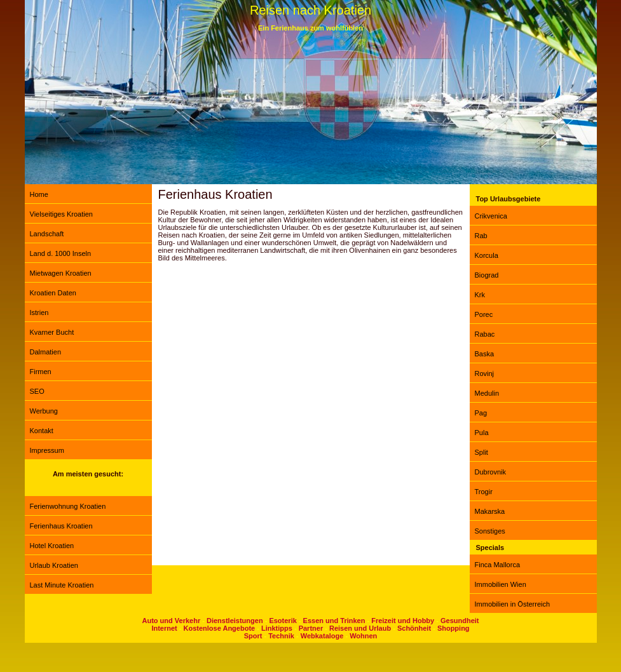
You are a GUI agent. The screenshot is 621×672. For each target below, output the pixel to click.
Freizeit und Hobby (403, 621)
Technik (281, 636)
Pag (481, 413)
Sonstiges (490, 531)
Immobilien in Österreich (513, 604)
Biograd (487, 275)
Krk (480, 295)
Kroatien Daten (53, 293)
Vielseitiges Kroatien (61, 214)
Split (481, 452)
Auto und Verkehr (172, 621)
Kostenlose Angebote (220, 628)
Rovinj (485, 373)
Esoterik (283, 621)
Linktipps (277, 628)
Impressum (47, 450)
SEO (37, 391)
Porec (484, 314)
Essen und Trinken (334, 621)
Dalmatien (46, 352)
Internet (164, 628)
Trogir (484, 492)
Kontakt (42, 431)
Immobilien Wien (501, 584)
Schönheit (414, 628)
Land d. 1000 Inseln (61, 253)
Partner (311, 628)
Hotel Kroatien (52, 546)
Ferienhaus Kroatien (61, 526)
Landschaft (47, 234)
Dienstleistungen (235, 621)
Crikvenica (491, 216)
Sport (253, 636)
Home (39, 194)
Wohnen (363, 636)
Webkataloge (322, 636)
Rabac (485, 334)
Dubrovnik (491, 472)
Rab (481, 236)
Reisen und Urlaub (360, 628)
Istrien (39, 312)
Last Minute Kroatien (62, 585)
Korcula (487, 255)
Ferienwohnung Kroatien (68, 506)
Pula (482, 433)
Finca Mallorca (498, 565)
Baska (485, 354)
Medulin (487, 393)
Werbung (44, 411)
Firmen (41, 372)
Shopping (454, 628)
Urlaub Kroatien (54, 565)
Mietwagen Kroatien (61, 273)
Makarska (490, 511)
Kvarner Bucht (52, 332)
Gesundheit (460, 621)
